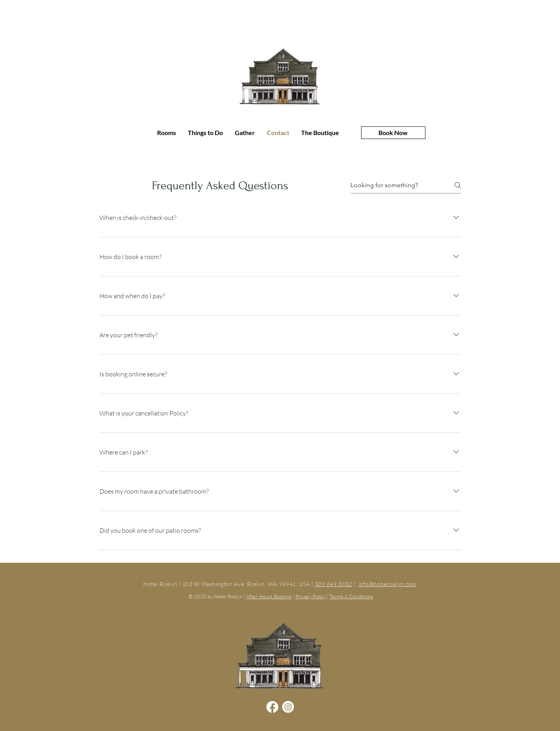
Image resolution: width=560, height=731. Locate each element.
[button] (245, 133)
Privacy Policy (311, 596)
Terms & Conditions (351, 596)
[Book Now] (393, 133)
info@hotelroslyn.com (387, 584)
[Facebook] (272, 707)
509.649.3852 (333, 584)
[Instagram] (288, 707)
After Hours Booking (269, 596)
